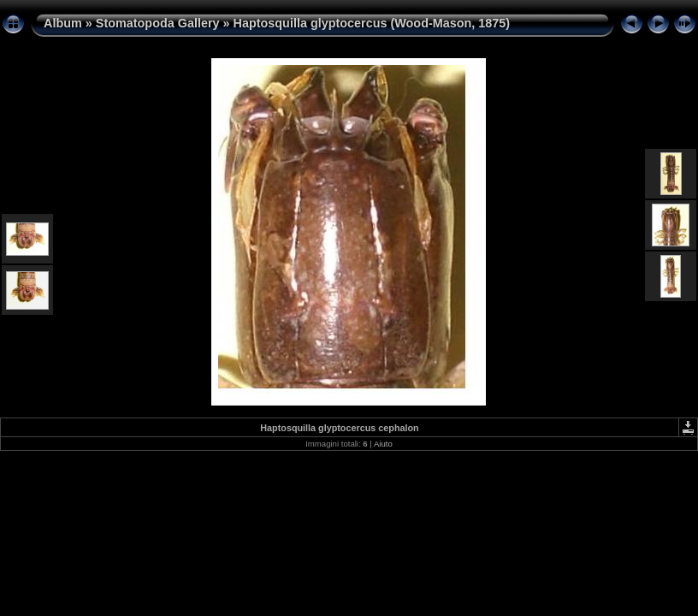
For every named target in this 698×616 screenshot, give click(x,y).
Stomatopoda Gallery (158, 23)
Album (63, 23)
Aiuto (383, 444)
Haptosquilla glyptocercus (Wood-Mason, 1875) (372, 23)
